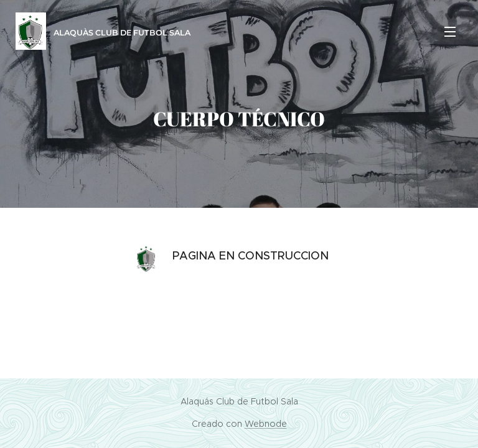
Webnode (266, 424)
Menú (450, 32)
